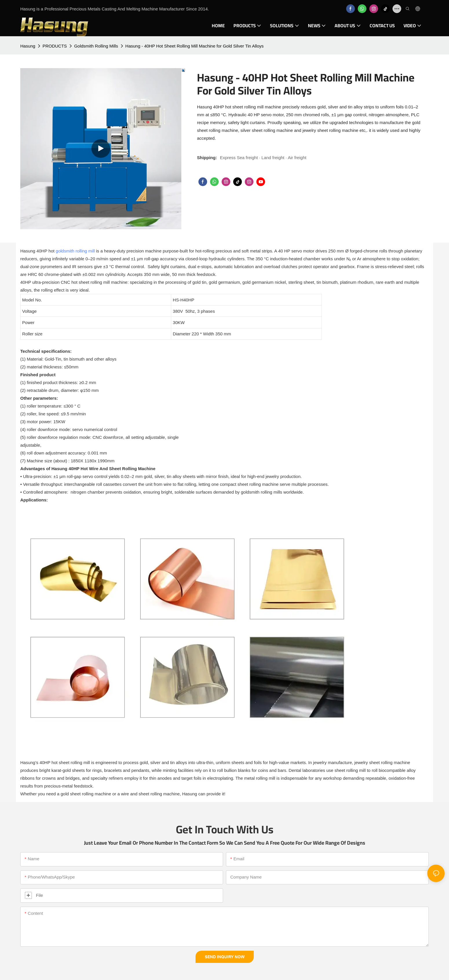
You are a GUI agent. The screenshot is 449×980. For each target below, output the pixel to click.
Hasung (28, 46)
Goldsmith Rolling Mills (96, 46)
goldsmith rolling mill (75, 251)
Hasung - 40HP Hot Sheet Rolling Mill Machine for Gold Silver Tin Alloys (195, 46)
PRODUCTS (55, 46)
